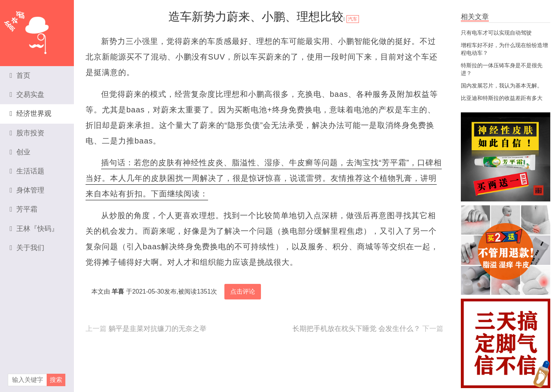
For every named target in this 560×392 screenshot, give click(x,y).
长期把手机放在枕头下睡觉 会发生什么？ (356, 329)
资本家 (37, 29)
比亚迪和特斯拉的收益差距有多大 (502, 98)
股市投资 (27, 133)
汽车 (353, 19)
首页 (20, 75)
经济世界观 (31, 114)
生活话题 (27, 171)
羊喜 (118, 291)
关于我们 (27, 248)
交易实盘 (27, 94)
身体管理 (27, 190)
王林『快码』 (34, 229)
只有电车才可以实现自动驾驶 (496, 33)
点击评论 (243, 291)
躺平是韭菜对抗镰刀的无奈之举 (157, 329)
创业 (20, 152)
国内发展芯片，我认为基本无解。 (502, 86)
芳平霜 (24, 209)
